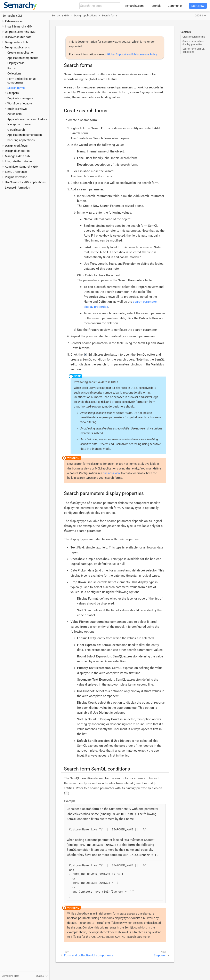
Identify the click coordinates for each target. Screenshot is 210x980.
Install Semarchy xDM (19, 26)
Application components (23, 58)
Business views (17, 109)
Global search (16, 130)
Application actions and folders (27, 119)
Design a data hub (16, 42)
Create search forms (194, 37)
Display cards (16, 63)
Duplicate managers (20, 98)
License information (18, 188)
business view (112, 473)
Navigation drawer (19, 124)
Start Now (198, 6)
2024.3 (199, 15)
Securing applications (21, 140)
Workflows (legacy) (20, 103)
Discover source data (18, 37)
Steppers (13, 93)
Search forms (16, 88)
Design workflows (16, 146)
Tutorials (156, 6)
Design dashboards (17, 151)
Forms (11, 68)
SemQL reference (16, 172)
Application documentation (25, 135)
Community (175, 6)
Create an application (21, 53)
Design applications (17, 47)
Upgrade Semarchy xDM (20, 32)
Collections (14, 73)
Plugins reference (16, 177)
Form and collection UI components (89, 955)
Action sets (14, 114)
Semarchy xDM (12, 16)
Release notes (14, 21)
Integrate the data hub (19, 161)
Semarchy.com (134, 6)
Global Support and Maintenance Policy (132, 54)
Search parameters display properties (193, 43)
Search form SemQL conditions (193, 50)
